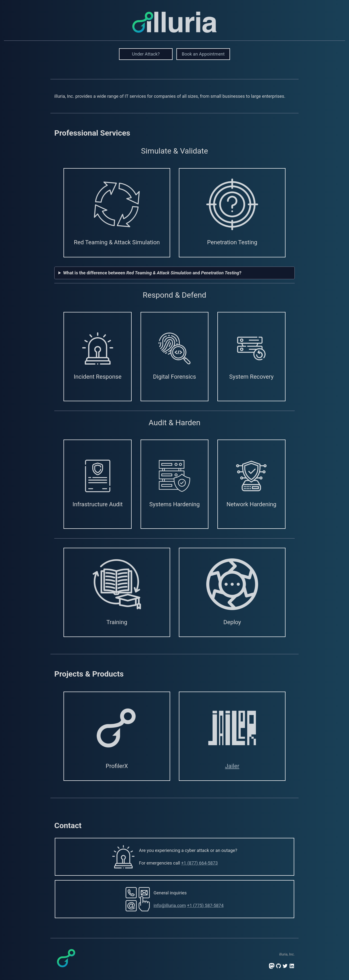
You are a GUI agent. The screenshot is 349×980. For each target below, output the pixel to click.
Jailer (232, 766)
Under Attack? (146, 54)
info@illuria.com (170, 905)
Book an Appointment (203, 54)
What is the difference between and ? (152, 273)
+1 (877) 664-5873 (199, 863)
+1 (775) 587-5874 (205, 905)
